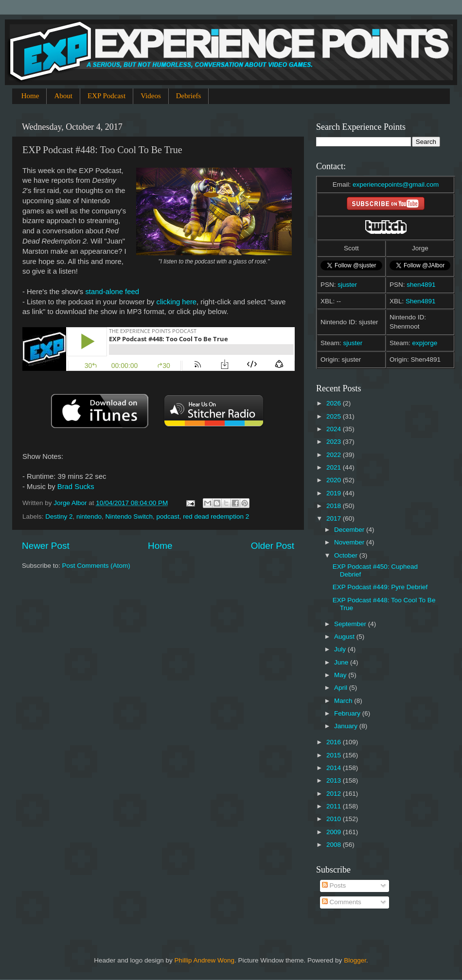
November (350, 542)
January (347, 726)
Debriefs (189, 96)
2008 (335, 845)
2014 (335, 768)
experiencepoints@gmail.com (396, 184)
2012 (335, 794)
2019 (335, 493)
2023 (335, 442)
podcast (168, 516)
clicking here (177, 302)
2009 (335, 832)
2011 (335, 806)
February (348, 713)
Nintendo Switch (129, 516)
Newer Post (46, 546)
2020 (335, 480)
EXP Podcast (107, 96)
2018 (335, 506)
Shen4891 (421, 301)
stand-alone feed (112, 292)
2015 (335, 755)
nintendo (89, 516)
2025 (335, 416)
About (63, 96)
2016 (335, 742)
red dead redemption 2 (216, 516)
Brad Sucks (76, 487)
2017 (335, 518)
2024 (335, 429)
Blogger (355, 960)
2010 (335, 819)
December (350, 530)
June (342, 662)
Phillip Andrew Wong (204, 960)
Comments (342, 902)
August (345, 637)
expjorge (425, 343)
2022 (335, 455)
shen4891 (421, 285)
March (344, 701)
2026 (335, 403)
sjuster (347, 285)
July (341, 649)
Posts (334, 885)
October (347, 555)
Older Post (273, 546)
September (351, 624)
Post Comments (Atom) (96, 566)
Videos (151, 96)
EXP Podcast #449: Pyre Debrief (380, 587)
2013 (335, 780)
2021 (335, 467)
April (342, 688)
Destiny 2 (59, 516)
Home (30, 96)
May (341, 675)
